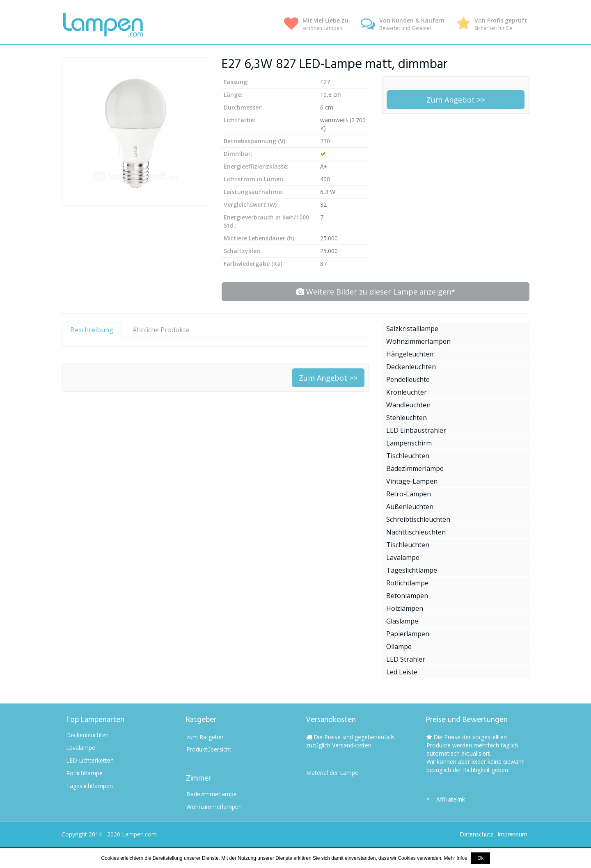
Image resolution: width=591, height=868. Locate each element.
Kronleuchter (407, 392)
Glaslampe (402, 621)
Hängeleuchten (410, 354)
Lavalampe (403, 557)
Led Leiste (402, 672)
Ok (480, 858)
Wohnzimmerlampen (418, 341)
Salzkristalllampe (412, 329)
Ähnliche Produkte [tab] (161, 330)
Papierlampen (408, 634)
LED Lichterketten (90, 760)
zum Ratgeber (205, 737)
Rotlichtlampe (407, 583)
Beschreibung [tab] (92, 330)
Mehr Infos (456, 858)
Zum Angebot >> (456, 100)
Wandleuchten (408, 405)
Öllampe (399, 646)
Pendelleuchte (408, 379)
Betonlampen (407, 596)
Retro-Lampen (409, 494)
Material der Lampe (332, 773)
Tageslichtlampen (89, 786)
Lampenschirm (409, 443)
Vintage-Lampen (412, 481)
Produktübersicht (209, 749)
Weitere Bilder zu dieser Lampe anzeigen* (376, 292)
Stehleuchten (407, 418)
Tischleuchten (408, 456)
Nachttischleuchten (416, 532)
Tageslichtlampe (412, 570)
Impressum (512, 834)
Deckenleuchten (411, 367)
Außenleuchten (410, 507)
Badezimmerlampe (415, 468)
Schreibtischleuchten (418, 519)
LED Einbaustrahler (416, 430)
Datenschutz (476, 834)
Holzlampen (405, 608)
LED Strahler (406, 659)
